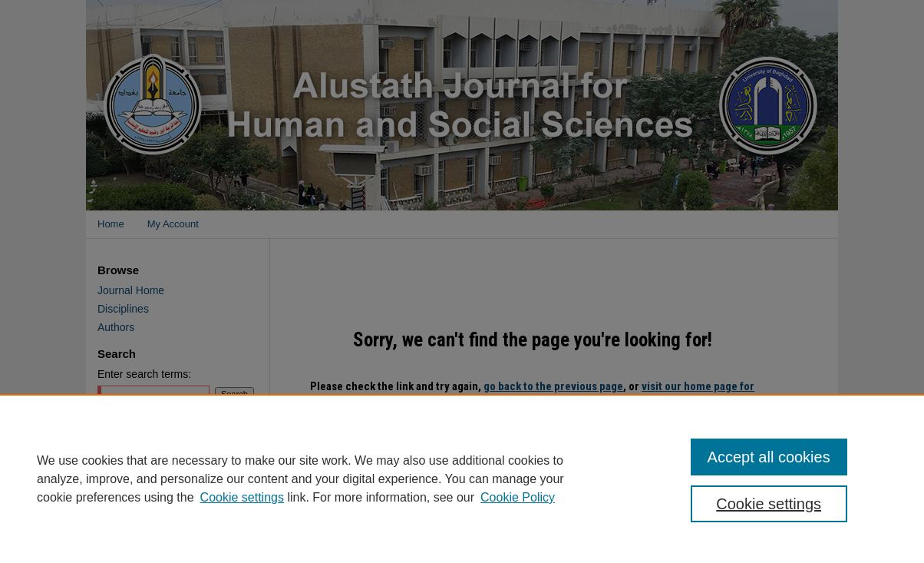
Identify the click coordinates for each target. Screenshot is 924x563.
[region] (462, 479)
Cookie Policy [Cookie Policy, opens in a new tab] (518, 497)
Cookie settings (242, 497)
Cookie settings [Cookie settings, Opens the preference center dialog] (769, 504)
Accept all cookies (769, 457)
